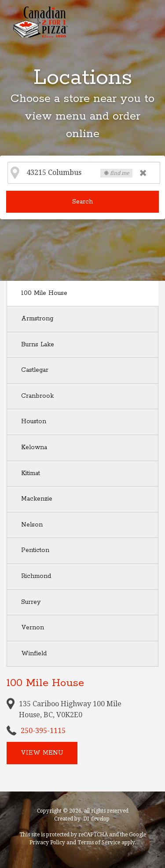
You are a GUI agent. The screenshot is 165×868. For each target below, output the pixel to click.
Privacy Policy (47, 843)
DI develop (96, 819)
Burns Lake (38, 345)
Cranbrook (37, 396)
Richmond (36, 576)
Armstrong (37, 319)
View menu (42, 753)
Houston (34, 421)
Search (82, 202)
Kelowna (34, 447)
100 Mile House (44, 293)
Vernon (33, 628)
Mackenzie (37, 499)
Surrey (31, 602)
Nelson (32, 525)
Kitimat (31, 473)
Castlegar (35, 370)
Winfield (34, 654)
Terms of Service (99, 843)
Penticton (35, 550)
